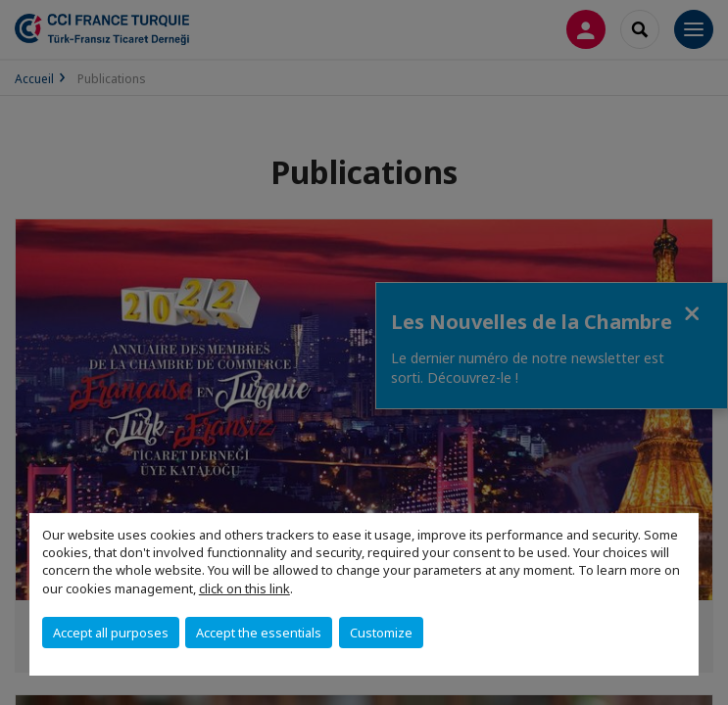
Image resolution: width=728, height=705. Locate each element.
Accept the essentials (259, 633)
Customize (381, 633)
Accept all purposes (111, 633)
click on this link (244, 588)
